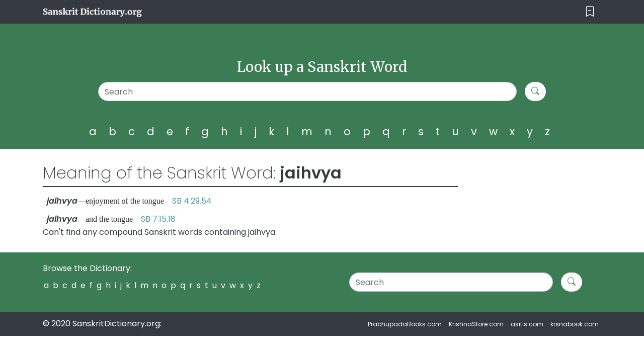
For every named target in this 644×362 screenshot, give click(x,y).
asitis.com (527, 324)
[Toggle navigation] (590, 12)
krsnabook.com (575, 324)
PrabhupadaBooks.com (405, 324)
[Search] (308, 92)
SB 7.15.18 (158, 219)
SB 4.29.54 (192, 201)
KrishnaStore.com (476, 324)
